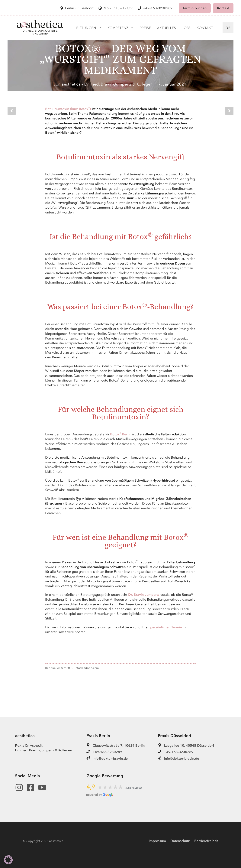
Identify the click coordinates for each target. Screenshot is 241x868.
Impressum (157, 841)
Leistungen (88, 28)
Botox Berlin (121, 435)
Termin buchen (195, 8)
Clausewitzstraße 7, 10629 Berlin (119, 746)
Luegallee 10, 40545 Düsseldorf (189, 746)
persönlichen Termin (166, 627)
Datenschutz (180, 841)
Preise (145, 28)
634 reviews (134, 788)
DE (228, 28)
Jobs (186, 28)
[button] (8, 860)
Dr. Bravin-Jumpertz (144, 595)
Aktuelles (166, 28)
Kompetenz (121, 28)
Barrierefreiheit (206, 841)
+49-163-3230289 (158, 8)
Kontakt (223, 8)
